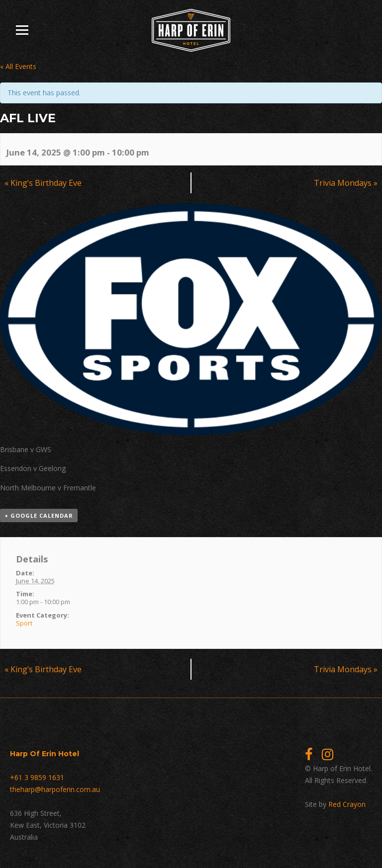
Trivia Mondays (346, 183)
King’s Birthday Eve (43, 183)
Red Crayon (347, 804)
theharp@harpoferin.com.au (55, 789)
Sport (24, 623)
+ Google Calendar (39, 515)
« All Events (18, 66)
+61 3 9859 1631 (37, 777)
